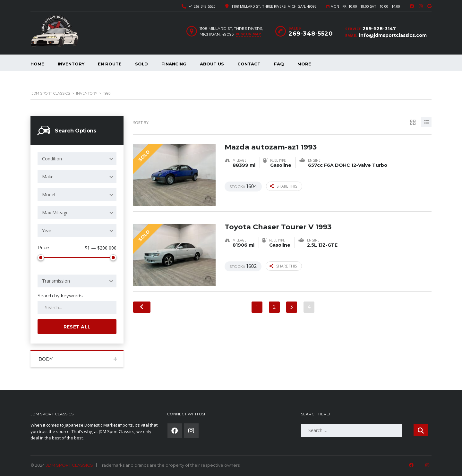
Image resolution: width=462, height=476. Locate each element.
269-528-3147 (379, 29)
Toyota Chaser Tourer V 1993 (278, 227)
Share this (283, 186)
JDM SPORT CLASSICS (69, 464)
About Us (212, 64)
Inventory (71, 64)
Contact (249, 64)
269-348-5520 (311, 34)
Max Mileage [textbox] (55, 212)
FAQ (279, 64)
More (304, 64)
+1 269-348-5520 (202, 6)
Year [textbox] (47, 230)
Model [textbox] (49, 195)
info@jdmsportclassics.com (393, 35)
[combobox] (77, 159)
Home (37, 64)
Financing (174, 64)
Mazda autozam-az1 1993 (271, 147)
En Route (110, 64)
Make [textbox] (48, 177)
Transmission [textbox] (56, 280)
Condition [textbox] (52, 159)
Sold (141, 64)
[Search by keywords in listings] (77, 306)
